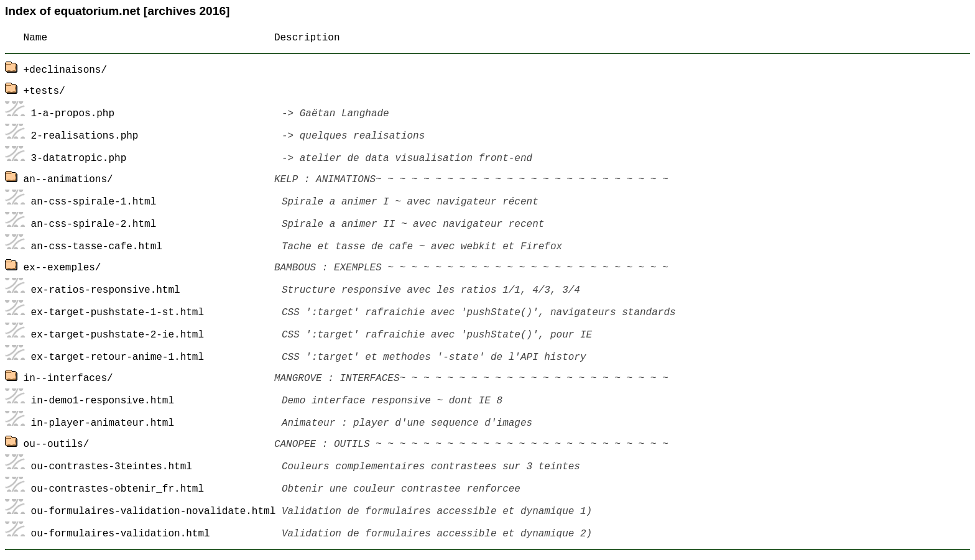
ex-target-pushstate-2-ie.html (118, 335)
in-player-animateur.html (103, 423)
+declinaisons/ (65, 70)
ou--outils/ (57, 444)
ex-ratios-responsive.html (106, 290)
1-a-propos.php (73, 114)
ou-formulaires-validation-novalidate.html (154, 512)
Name (35, 38)
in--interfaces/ (68, 379)
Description (307, 38)
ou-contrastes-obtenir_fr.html (118, 489)
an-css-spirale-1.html (94, 202)
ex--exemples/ (62, 268)
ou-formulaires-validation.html (121, 534)
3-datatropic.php (79, 158)
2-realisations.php (85, 136)
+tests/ (44, 91)
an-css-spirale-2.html (94, 224)
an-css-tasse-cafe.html (97, 247)
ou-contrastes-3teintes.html (112, 467)
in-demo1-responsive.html (103, 401)
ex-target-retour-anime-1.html (118, 357)
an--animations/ (68, 180)
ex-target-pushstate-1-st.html (118, 313)
